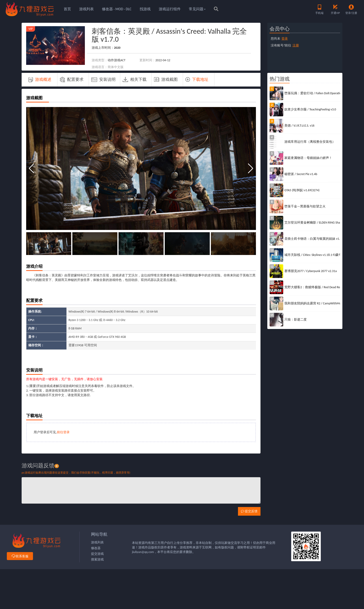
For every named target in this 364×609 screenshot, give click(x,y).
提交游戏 (97, 554)
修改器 (96, 548)
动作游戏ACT (116, 60)
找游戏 (145, 9)
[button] (251, 168)
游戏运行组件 (170, 9)
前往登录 (63, 432)
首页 (67, 9)
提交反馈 (249, 511)
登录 (285, 39)
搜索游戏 (97, 559)
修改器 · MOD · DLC (117, 9)
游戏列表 (86, 9)
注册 (296, 45)
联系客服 (20, 556)
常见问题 (197, 9)
